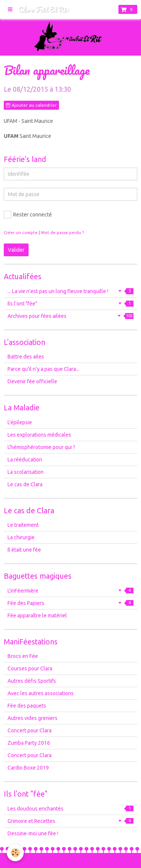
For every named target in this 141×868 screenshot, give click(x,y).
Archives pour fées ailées (70, 316)
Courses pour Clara (30, 668)
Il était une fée (24, 550)
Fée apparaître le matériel (37, 615)
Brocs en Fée (23, 656)
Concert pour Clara (30, 730)
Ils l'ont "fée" (70, 304)
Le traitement (23, 525)
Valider (16, 250)
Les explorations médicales (39, 435)
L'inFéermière (70, 591)
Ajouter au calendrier (31, 105)
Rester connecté (28, 215)
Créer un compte (21, 233)
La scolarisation (26, 472)
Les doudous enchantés (70, 809)
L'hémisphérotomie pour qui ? (41, 447)
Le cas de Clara (25, 484)
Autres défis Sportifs (32, 681)
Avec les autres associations (41, 693)
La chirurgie (21, 537)
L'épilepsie (20, 422)
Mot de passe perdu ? (62, 233)
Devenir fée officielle (32, 381)
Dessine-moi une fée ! (33, 833)
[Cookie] (15, 853)
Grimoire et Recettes (70, 821)
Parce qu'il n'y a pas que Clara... (43, 369)
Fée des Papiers (70, 603)
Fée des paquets (27, 706)
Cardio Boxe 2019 (28, 768)
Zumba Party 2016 (29, 743)
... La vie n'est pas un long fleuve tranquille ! (70, 291)
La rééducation (25, 460)
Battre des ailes (26, 357)
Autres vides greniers (33, 718)
